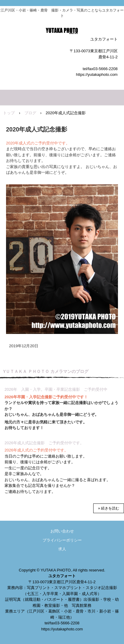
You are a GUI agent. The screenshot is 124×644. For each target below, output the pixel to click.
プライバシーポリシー (62, 540)
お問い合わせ (62, 531)
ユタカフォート (62, 32)
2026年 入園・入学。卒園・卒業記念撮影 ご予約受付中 (56, 389)
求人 (62, 549)
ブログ (30, 113)
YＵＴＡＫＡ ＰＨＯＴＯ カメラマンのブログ (46, 371)
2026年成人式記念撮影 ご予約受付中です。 (44, 443)
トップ (9, 113)
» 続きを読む (109, 508)
